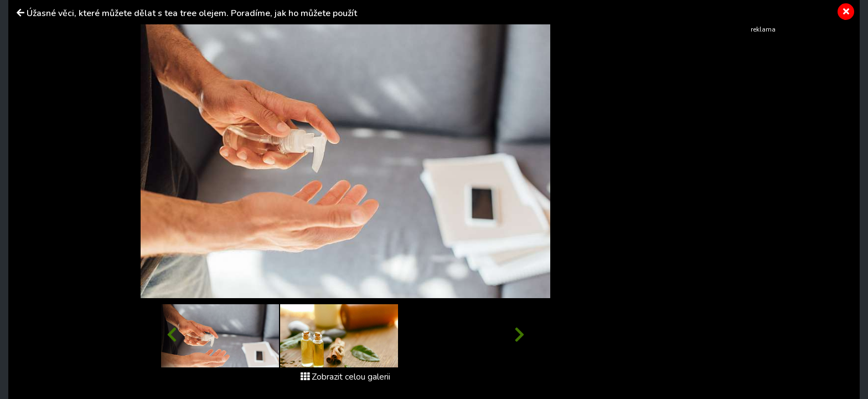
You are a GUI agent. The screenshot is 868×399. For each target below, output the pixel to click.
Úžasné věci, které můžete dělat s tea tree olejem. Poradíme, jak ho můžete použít (192, 13)
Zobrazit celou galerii (345, 377)
